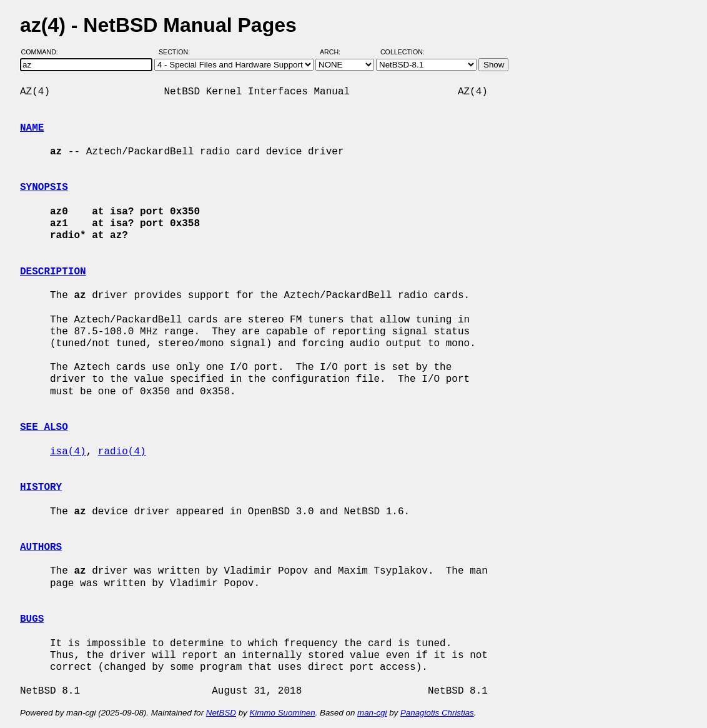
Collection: (403, 52)
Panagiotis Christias (437, 713)
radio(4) (122, 452)
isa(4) (68, 452)
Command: (43, 52)
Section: (177, 52)
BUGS (32, 619)
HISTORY (41, 487)
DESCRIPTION (53, 272)
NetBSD (221, 713)
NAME (32, 128)
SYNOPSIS (44, 187)
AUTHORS (41, 547)
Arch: (336, 52)
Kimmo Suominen (282, 713)
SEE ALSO (44, 427)
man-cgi (372, 713)
